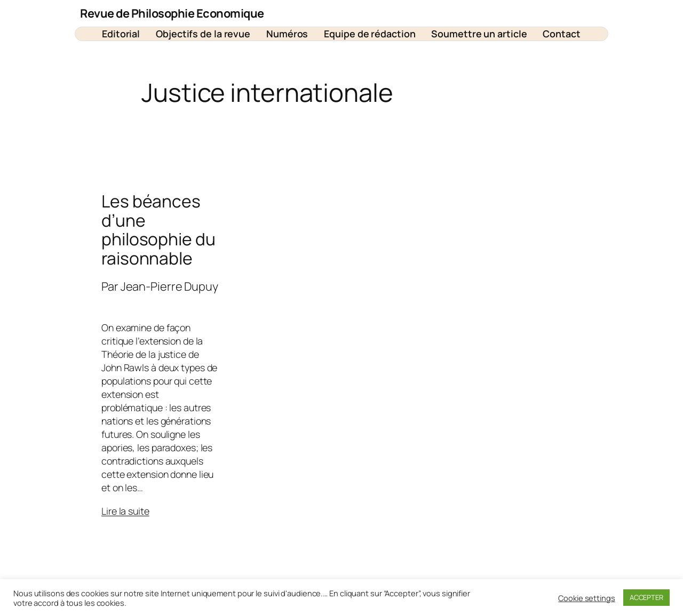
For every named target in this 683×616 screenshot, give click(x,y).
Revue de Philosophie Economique (172, 13)
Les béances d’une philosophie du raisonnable (158, 230)
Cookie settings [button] (587, 598)
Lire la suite (125, 511)
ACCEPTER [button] (646, 597)
